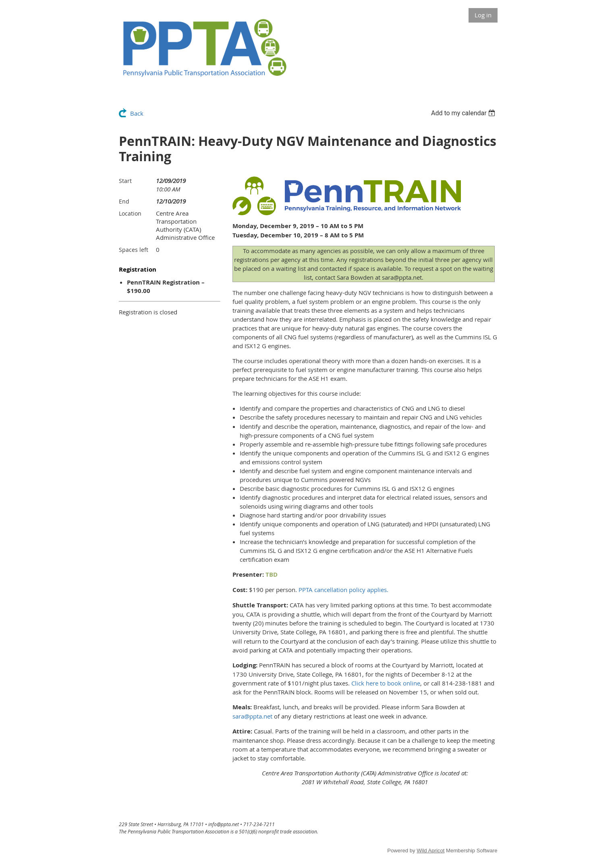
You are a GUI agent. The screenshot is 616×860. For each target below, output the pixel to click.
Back (137, 113)
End (124, 201)
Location (130, 213)
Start (125, 181)
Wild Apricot (430, 851)
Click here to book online (386, 683)
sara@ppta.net (252, 716)
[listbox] (464, 113)
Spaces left (134, 250)
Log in (483, 15)
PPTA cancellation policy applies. (343, 590)
